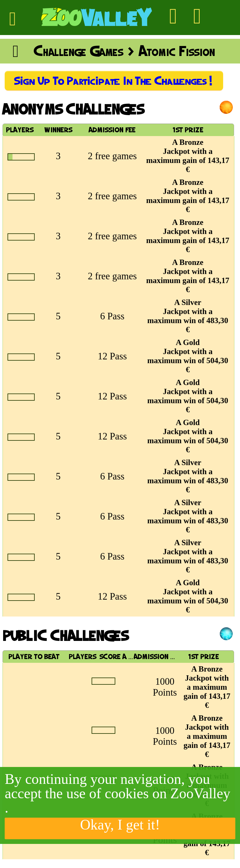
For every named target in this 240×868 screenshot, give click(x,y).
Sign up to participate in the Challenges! (114, 81)
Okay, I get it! (120, 825)
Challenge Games (78, 51)
